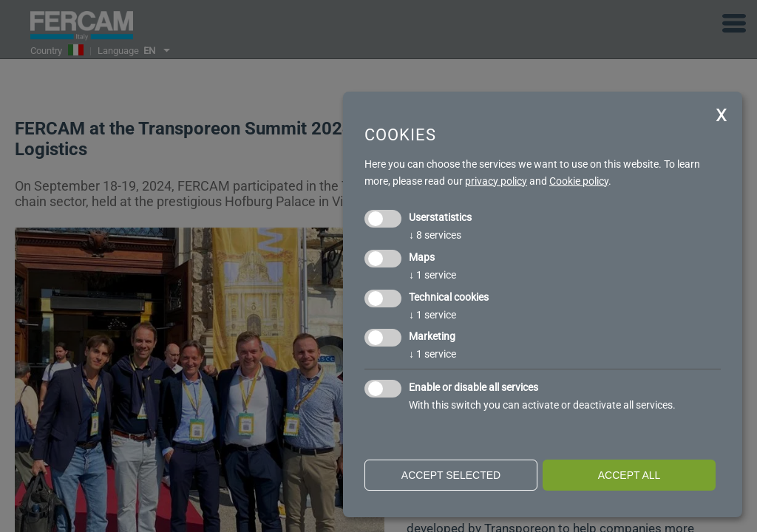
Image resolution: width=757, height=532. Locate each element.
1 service (432, 275)
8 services (435, 235)
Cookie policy (579, 181)
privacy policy (496, 181)
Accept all (629, 475)
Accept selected (451, 475)
